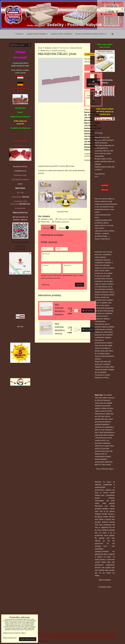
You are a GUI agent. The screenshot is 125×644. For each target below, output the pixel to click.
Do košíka (93, 83)
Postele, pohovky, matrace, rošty (91, 34)
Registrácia (118, 3)
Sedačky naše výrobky (37, 34)
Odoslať (80, 285)
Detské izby (45, 222)
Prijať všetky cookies (28, 639)
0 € (121, 14)
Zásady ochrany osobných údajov (14, 633)
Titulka (20, 34)
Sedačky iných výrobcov (62, 34)
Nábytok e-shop (47, 219)
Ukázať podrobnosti (10, 638)
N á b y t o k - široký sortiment (70, 219)
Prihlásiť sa (107, 3)
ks (77, 311)
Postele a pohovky (62, 222)
